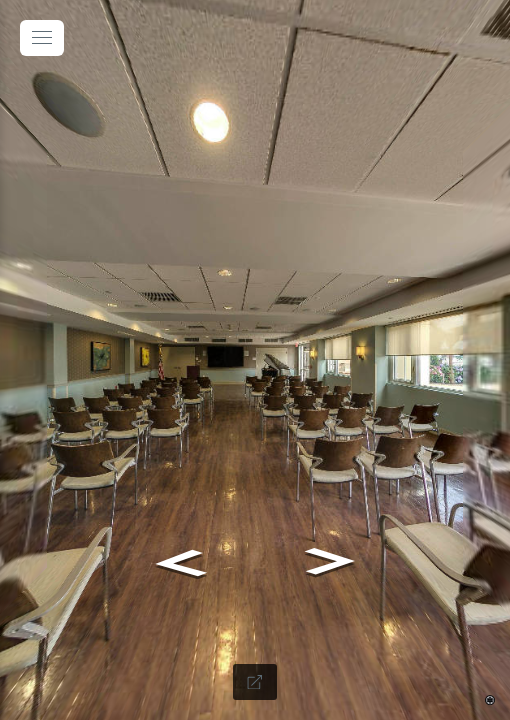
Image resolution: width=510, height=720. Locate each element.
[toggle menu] (42, 38)
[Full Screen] (255, 682)
